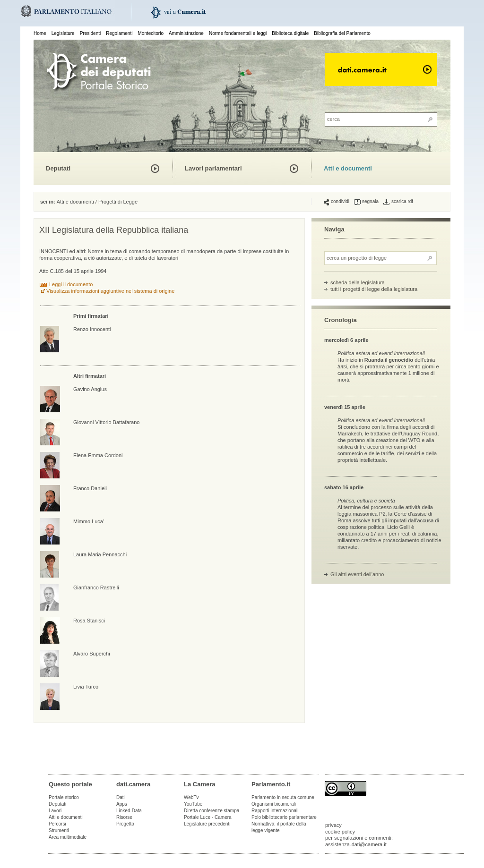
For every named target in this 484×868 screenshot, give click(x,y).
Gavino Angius (90, 389)
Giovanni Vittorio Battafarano (106, 422)
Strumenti (59, 830)
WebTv (191, 797)
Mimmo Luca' (89, 521)
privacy (333, 825)
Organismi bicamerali (274, 804)
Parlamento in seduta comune (283, 797)
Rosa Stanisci (89, 621)
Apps (122, 804)
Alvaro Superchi (92, 654)
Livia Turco (86, 687)
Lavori (55, 811)
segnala (366, 202)
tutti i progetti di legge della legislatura (374, 289)
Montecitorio (150, 33)
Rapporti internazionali (275, 811)
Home (40, 33)
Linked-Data (129, 811)
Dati (121, 797)
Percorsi (57, 824)
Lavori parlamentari (213, 168)
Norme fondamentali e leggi (238, 33)
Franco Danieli (90, 488)
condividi (337, 202)
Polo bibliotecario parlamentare (284, 817)
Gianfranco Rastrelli (96, 587)
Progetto (125, 824)
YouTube (193, 804)
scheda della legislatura (358, 282)
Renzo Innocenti (92, 329)
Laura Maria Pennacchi (100, 554)
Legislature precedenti (207, 824)
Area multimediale (68, 837)
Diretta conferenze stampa (212, 811)
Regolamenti (119, 33)
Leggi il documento (71, 284)
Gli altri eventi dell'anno (357, 574)
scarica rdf (398, 202)
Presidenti (90, 33)
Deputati (58, 168)
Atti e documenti (348, 168)
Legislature (63, 33)
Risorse (124, 817)
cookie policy (340, 832)
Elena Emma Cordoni (98, 455)
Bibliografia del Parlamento (342, 33)
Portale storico (64, 797)
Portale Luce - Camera (208, 817)
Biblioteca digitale (290, 33)
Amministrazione (186, 33)
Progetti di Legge (118, 202)
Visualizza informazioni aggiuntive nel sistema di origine (110, 291)
